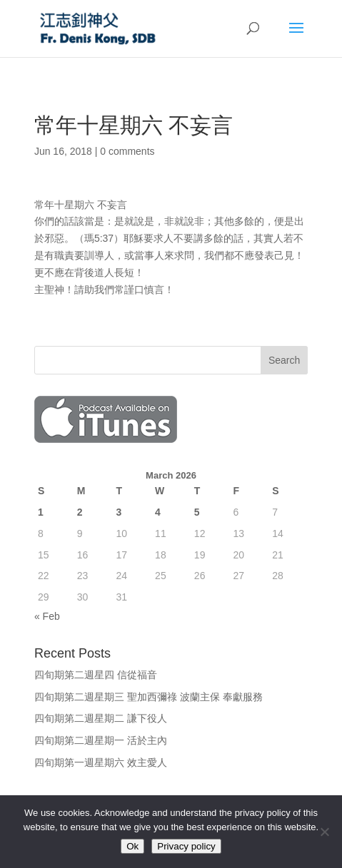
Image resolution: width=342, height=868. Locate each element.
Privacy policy (186, 846)
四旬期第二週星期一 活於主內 (101, 740)
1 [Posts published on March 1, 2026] (41, 512)
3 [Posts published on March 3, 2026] (119, 512)
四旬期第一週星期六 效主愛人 (101, 762)
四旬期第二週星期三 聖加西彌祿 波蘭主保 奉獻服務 (149, 697)
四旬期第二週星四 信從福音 (96, 675)
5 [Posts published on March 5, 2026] (197, 512)
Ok (132, 846)
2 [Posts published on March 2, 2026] (80, 512)
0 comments (127, 151)
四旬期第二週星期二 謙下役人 (101, 718)
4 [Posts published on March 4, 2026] (158, 512)
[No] (324, 832)
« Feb (47, 616)
